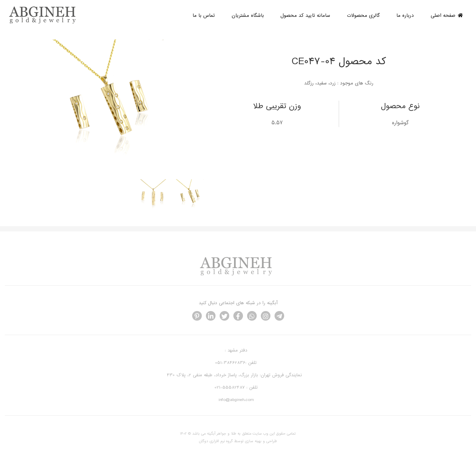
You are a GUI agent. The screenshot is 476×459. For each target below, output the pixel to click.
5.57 (277, 123)
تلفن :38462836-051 (236, 363)
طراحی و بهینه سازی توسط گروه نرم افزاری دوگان (238, 441)
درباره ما (405, 15)
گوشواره (400, 123)
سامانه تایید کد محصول (305, 15)
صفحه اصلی (447, 15)
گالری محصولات (363, 15)
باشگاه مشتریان (248, 15)
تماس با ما (204, 15)
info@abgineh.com (236, 400)
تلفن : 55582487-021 (236, 387)
